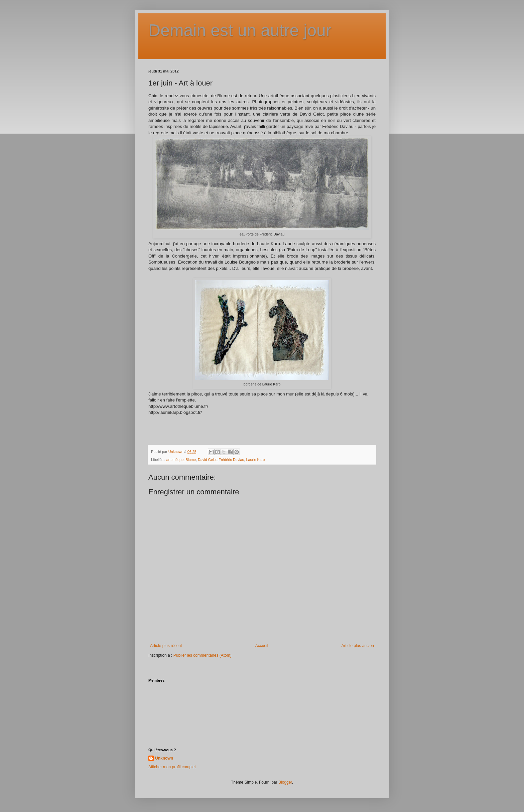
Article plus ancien (358, 646)
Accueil (262, 646)
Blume (191, 460)
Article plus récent (166, 646)
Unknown (164, 758)
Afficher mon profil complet (172, 767)
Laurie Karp (256, 460)
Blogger (285, 782)
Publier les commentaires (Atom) (203, 655)
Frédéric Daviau (231, 460)
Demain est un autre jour (240, 30)
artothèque (175, 460)
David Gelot (207, 460)
